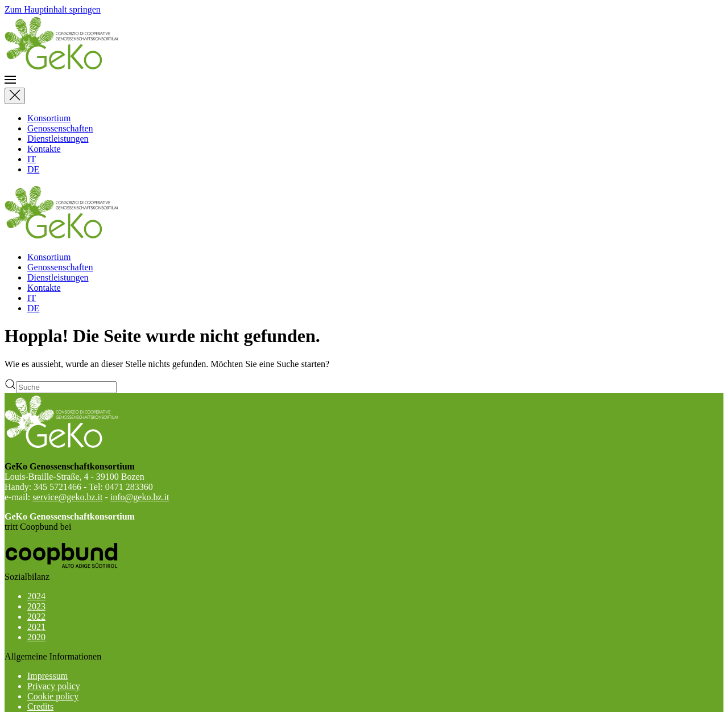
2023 (36, 606)
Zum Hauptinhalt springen (53, 9)
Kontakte (44, 149)
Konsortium (49, 118)
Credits (40, 706)
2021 (36, 627)
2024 (36, 596)
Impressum (47, 676)
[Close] (15, 96)
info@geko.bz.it (140, 497)
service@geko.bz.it (67, 497)
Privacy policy (54, 686)
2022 (36, 617)
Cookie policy (53, 696)
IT (32, 159)
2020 (36, 637)
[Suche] (66, 387)
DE (33, 169)
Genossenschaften (60, 128)
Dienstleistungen (58, 139)
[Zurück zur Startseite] (61, 69)
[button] (364, 81)
